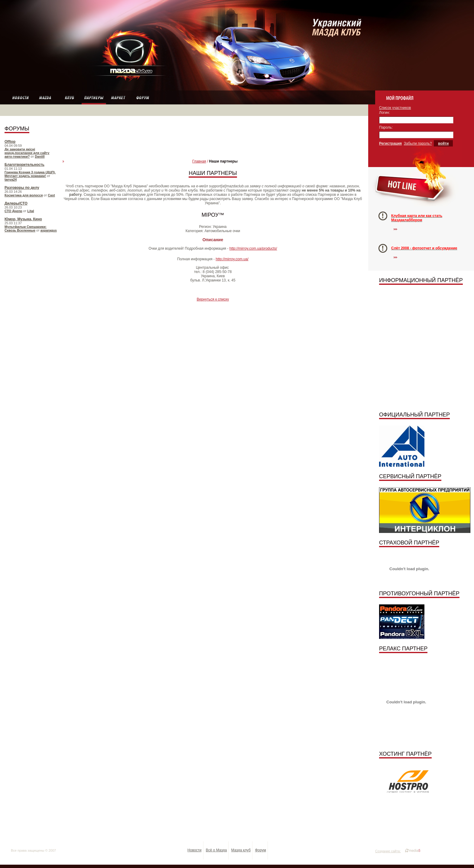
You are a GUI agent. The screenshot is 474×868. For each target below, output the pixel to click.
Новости (194, 850)
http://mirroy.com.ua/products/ (253, 248)
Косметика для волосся (24, 195)
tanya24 (11, 179)
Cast (51, 195)
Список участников (395, 108)
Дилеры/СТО (16, 203)
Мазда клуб (241, 850)
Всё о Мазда (216, 850)
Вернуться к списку (213, 299)
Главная (199, 161)
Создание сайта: (388, 851)
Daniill (40, 156)
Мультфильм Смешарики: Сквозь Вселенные (26, 229)
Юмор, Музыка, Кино (23, 219)
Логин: (385, 113)
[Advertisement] (213, 133)
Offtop (10, 142)
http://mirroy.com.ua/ (232, 259)
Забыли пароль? (418, 143)
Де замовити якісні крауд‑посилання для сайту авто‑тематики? (27, 153)
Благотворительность (24, 165)
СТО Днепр (13, 211)
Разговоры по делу (22, 188)
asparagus (49, 230)
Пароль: (386, 127)
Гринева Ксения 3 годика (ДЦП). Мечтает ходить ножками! (30, 174)
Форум (260, 850)
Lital (31, 211)
